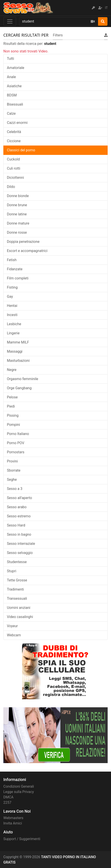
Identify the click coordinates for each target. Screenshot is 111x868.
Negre (12, 370)
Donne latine (17, 214)
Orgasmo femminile (23, 379)
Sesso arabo (17, 507)
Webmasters (13, 818)
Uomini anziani (19, 608)
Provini (12, 461)
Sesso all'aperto (20, 498)
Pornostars (16, 452)
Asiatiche (14, 86)
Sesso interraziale (21, 544)
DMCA (8, 797)
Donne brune (17, 205)
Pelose (12, 397)
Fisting (12, 287)
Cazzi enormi (17, 123)
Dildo (11, 187)
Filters (58, 35)
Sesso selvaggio (20, 553)
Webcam (14, 635)
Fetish (12, 260)
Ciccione (14, 141)
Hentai (12, 306)
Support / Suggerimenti (22, 839)
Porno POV (16, 443)
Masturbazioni (18, 361)
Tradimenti (15, 589)
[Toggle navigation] (10, 21)
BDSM (12, 95)
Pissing (13, 415)
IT (106, 8)
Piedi (11, 406)
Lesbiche (14, 324)
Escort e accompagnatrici (27, 251)
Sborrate (14, 470)
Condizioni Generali (19, 786)
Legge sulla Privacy (19, 792)
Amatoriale (16, 68)
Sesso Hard (16, 525)
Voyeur (12, 626)
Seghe (12, 480)
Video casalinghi (20, 617)
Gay (10, 297)
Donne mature (18, 223)
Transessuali (17, 598)
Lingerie (13, 333)
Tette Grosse (17, 580)
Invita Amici (13, 823)
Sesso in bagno (19, 534)
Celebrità (14, 132)
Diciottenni (15, 178)
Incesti (12, 315)
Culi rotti (14, 168)
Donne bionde (18, 196)
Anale (11, 77)
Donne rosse (17, 232)
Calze (11, 113)
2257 (7, 802)
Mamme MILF (18, 342)
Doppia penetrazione (23, 242)
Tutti (10, 59)
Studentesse (17, 562)
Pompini (13, 425)
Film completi (18, 278)
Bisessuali (15, 104)
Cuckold (13, 159)
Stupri (12, 571)
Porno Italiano (18, 434)
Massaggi (15, 351)
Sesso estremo (19, 516)
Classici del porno (21, 150)
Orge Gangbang (19, 388)
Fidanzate (15, 269)
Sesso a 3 (15, 489)
